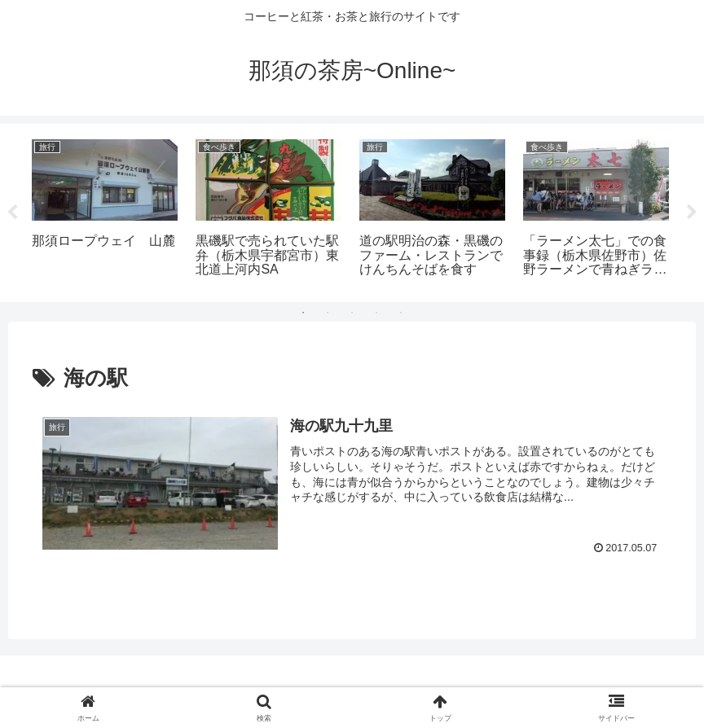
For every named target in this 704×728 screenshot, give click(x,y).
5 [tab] (401, 313)
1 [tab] (303, 313)
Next (692, 213)
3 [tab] (352, 313)
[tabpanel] (105, 210)
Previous (12, 213)
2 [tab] (328, 313)
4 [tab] (376, 313)
